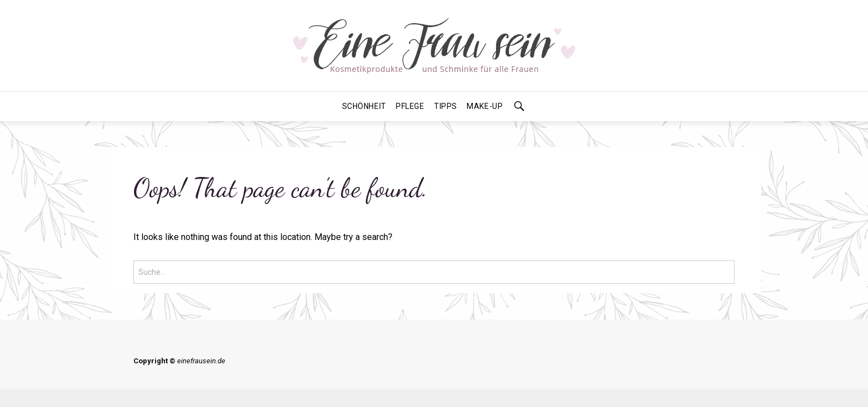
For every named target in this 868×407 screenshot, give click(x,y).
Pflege (410, 106)
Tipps (446, 106)
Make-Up (485, 106)
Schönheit (364, 106)
